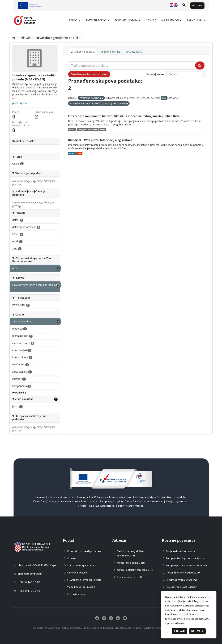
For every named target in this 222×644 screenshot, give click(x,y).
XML (79, 153)
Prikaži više (19, 393)
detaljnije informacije (88, 130)
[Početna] (14, 38)
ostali (103, 130)
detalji (72, 130)
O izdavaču (134, 52)
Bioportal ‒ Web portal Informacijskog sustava (100, 140)
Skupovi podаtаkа (83, 52)
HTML (72, 153)
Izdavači (25, 38)
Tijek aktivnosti (111, 52)
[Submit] (200, 65)
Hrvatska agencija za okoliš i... (59, 38)
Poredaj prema (155, 74)
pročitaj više (20, 103)
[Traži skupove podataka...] (132, 65)
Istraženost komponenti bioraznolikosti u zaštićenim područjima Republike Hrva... (125, 116)
